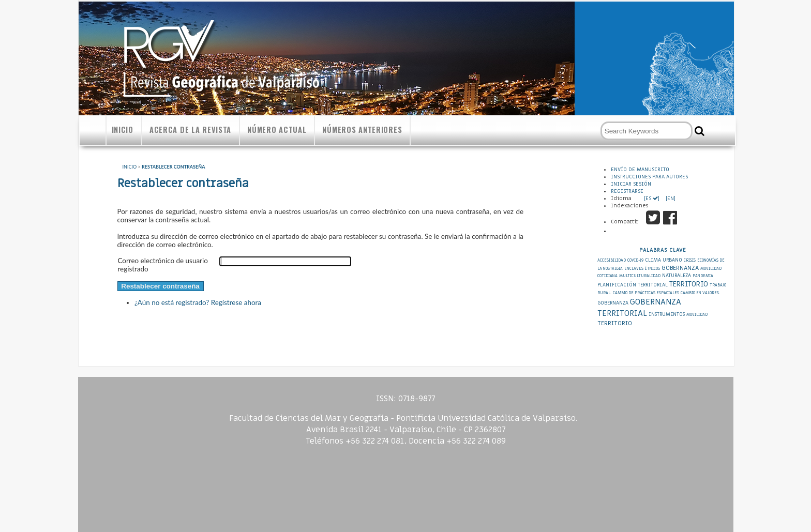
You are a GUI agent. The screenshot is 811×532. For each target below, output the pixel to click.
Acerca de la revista (190, 130)
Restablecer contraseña (173, 167)
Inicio (123, 130)
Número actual (277, 130)
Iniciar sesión (631, 184)
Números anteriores (362, 130)
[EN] (670, 199)
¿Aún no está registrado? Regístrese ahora (198, 302)
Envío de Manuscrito (640, 170)
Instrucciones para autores (649, 177)
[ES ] (652, 199)
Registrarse (627, 191)
